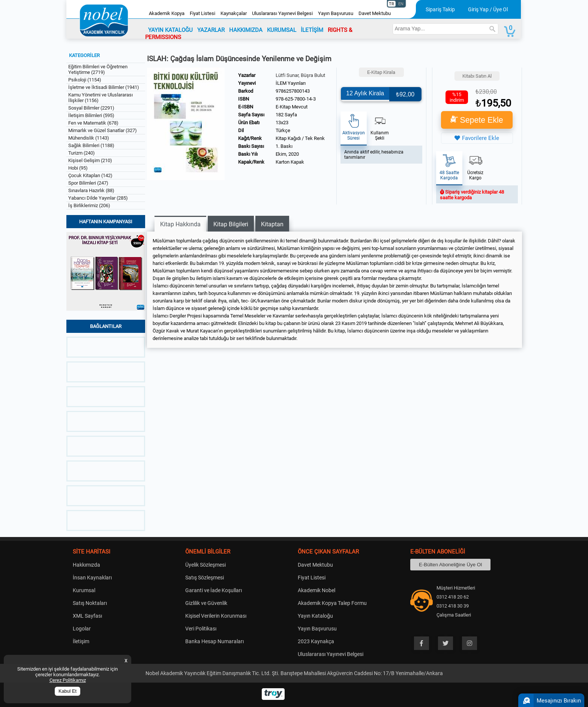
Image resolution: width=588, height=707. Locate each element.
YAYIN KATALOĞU (170, 30)
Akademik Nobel (316, 590)
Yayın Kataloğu (315, 616)
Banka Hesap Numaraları (214, 641)
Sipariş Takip (440, 9)
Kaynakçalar (234, 13)
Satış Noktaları (90, 603)
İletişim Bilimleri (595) (91, 115)
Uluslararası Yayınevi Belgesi (282, 13)
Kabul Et (67, 691)
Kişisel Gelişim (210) (90, 160)
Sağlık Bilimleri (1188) (91, 145)
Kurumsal (84, 590)
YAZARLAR (211, 30)
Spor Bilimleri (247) (88, 183)
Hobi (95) (78, 168)
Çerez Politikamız (68, 680)
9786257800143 (293, 91)
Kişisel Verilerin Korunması (216, 616)
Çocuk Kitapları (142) (90, 175)
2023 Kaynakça (316, 641)
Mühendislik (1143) (89, 138)
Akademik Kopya (167, 13)
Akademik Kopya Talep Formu (332, 603)
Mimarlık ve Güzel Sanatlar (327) (103, 130)
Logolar (82, 629)
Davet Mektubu (375, 13)
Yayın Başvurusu (336, 13)
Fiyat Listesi (202, 13)
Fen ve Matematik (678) (93, 123)
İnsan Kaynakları (92, 578)
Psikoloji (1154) (85, 80)
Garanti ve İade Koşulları (214, 590)
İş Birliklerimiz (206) (89, 205)
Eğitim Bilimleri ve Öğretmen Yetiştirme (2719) (98, 69)
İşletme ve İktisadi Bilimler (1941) (104, 87)
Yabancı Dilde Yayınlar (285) (98, 198)
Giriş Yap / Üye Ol (488, 9)
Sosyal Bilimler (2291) (91, 108)
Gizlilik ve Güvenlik (206, 603)
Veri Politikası (201, 629)
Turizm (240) (82, 153)
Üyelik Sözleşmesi (205, 565)
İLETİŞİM (312, 30)
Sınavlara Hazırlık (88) (91, 190)
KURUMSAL (282, 30)
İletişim (81, 641)
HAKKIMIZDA (246, 30)
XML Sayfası (87, 616)
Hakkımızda (86, 565)
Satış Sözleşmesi (205, 578)
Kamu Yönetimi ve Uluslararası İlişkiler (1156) (100, 98)
